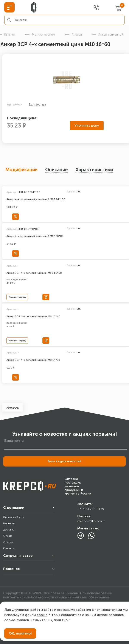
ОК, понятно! (20, 633)
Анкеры (13, 407)
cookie (42, 615)
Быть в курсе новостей (64, 461)
